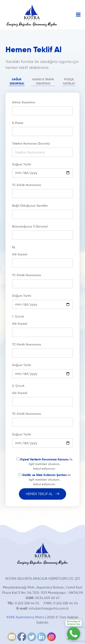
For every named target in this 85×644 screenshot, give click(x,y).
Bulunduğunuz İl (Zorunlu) (30, 226)
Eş (14, 247)
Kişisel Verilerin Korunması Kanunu (44, 459)
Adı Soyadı (20, 254)
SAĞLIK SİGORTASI (17, 81)
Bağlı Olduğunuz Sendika (30, 206)
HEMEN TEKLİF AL (42, 494)
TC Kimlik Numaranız (27, 185)
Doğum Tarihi (22, 164)
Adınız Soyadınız (24, 102)
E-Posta (18, 123)
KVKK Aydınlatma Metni (25, 617)
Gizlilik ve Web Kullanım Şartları (44, 475)
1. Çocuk (18, 316)
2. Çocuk (18, 386)
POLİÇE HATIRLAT (69, 81)
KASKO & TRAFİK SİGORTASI (43, 81)
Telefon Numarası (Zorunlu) (31, 143)
